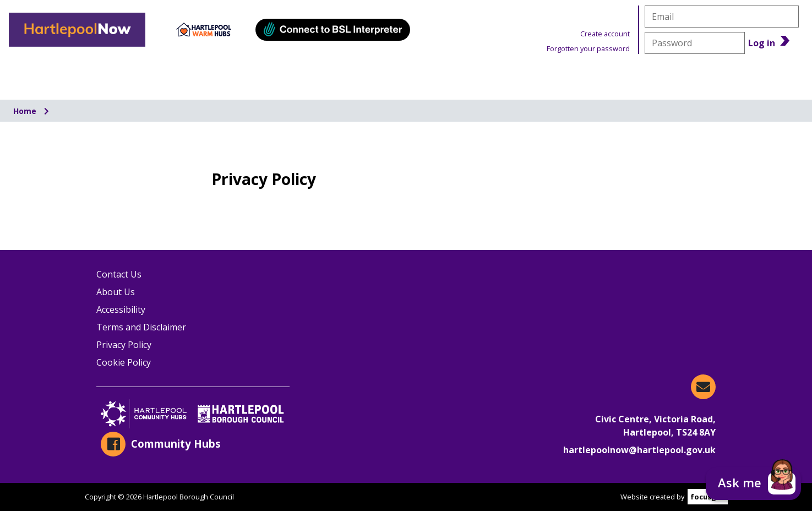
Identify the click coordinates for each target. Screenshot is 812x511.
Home (26, 111)
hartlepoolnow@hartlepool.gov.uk (639, 450)
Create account (605, 34)
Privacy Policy (124, 345)
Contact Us (119, 274)
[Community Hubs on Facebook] (193, 444)
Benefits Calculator (729, 75)
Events (370, 75)
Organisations (70, 75)
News (597, 75)
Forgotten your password (588, 48)
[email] (722, 17)
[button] (753, 483)
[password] (695, 43)
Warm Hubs (485, 75)
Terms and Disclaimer (141, 327)
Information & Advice (229, 75)
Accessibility (121, 309)
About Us (116, 292)
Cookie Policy (124, 362)
